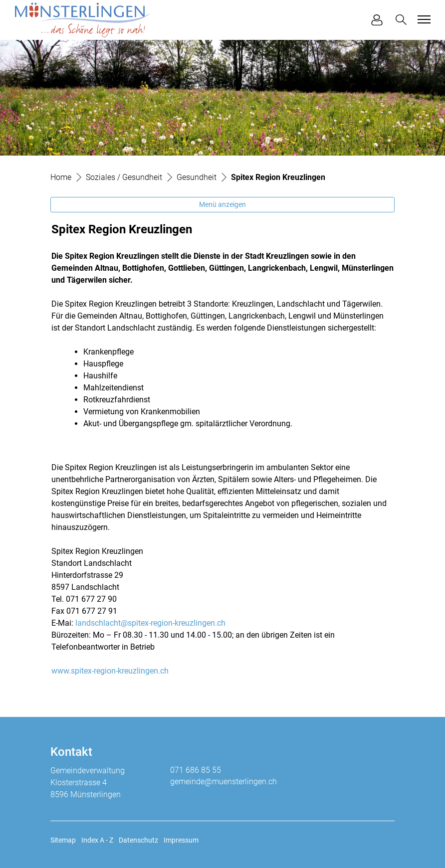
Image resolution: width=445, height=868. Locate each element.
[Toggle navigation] (423, 19)
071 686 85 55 (196, 770)
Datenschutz (138, 840)
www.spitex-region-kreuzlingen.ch (110, 671)
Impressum (181, 840)
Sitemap (63, 840)
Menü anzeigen (222, 204)
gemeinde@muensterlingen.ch (223, 781)
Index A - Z (97, 840)
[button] (403, 20)
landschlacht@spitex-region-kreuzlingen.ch (150, 623)
